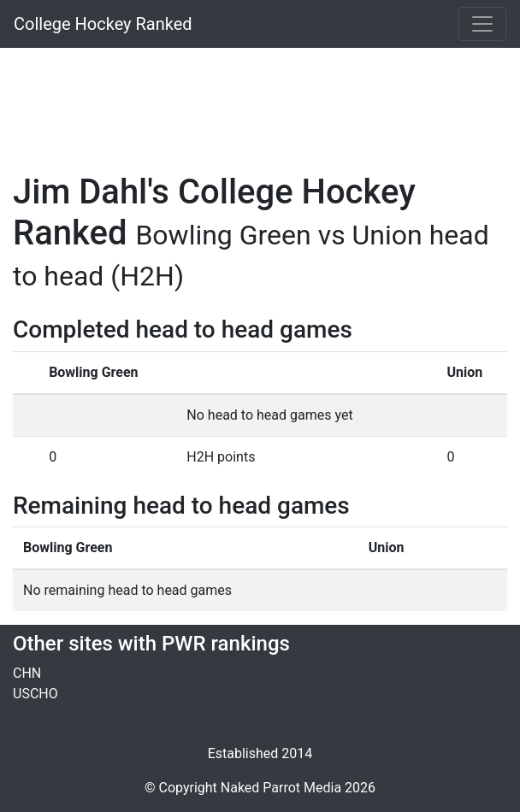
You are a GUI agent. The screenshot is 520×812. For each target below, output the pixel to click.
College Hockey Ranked (103, 24)
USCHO (35, 694)
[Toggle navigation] (482, 24)
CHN (27, 673)
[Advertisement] (260, 100)
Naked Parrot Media (281, 788)
